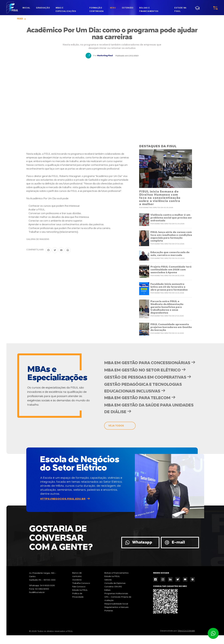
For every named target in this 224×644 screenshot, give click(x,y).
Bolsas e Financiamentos (116, 582)
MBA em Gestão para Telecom (138, 406)
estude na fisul (183, 8)
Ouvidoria (77, 589)
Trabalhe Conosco (81, 592)
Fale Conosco (79, 595)
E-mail (178, 551)
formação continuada (96, 8)
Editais (107, 599)
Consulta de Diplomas (115, 592)
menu (208, 8)
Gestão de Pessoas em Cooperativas (146, 385)
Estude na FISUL (80, 599)
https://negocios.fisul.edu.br (63, 508)
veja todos (116, 434)
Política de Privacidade (78, 604)
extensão (127, 8)
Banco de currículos (77, 583)
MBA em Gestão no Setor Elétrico (142, 377)
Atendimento (213, 633)
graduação (43, 8)
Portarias (109, 619)
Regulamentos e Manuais (116, 616)
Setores (108, 589)
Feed (20, 19)
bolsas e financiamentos (149, 8)
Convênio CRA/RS (113, 595)
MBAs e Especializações (66, 8)
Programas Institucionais (116, 602)
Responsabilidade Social (116, 613)
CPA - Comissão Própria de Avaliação (118, 607)
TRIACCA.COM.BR (186, 640)
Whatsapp (142, 551)
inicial (26, 8)
